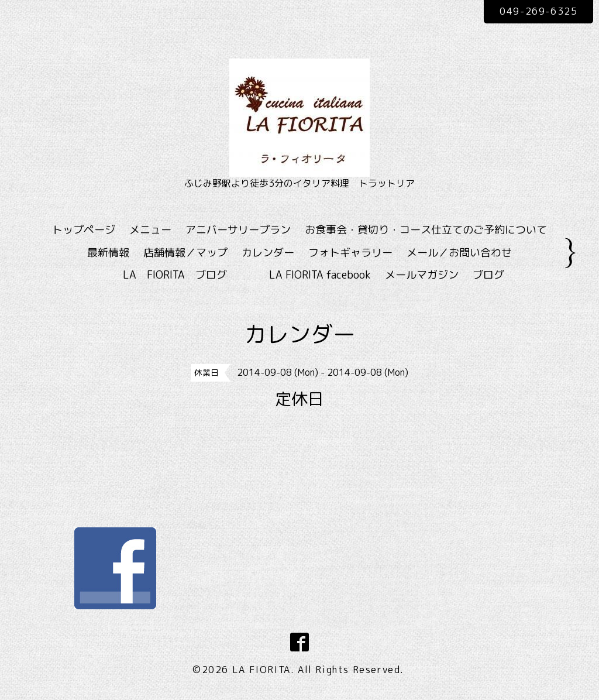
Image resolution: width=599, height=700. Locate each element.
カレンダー (268, 253)
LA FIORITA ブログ (192, 275)
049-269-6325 (538, 11)
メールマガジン (422, 275)
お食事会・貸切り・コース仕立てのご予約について (426, 230)
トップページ (84, 230)
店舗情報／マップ (185, 253)
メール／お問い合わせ (459, 253)
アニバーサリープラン (238, 230)
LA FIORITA (261, 670)
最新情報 (108, 253)
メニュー (150, 230)
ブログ (488, 275)
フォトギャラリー (350, 253)
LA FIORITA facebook (320, 275)
